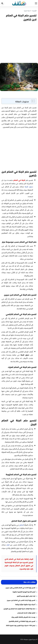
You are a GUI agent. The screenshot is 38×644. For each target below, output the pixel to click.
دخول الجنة (29, 186)
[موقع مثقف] (19, 3)
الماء (8, 545)
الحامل (21, 525)
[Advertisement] (19, 42)
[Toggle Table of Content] (32, 101)
